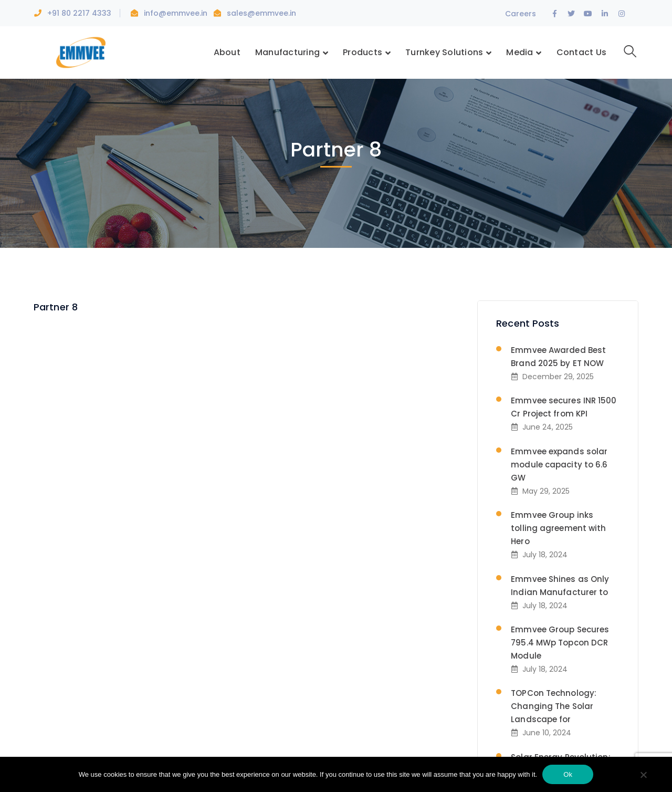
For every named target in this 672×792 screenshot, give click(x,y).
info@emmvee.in (177, 13)
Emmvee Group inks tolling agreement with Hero (558, 528)
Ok (568, 774)
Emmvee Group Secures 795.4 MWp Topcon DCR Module (560, 643)
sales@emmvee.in (261, 13)
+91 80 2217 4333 (79, 13)
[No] (643, 776)
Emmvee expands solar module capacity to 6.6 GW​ (559, 465)
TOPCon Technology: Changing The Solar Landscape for (554, 706)
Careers (521, 14)
